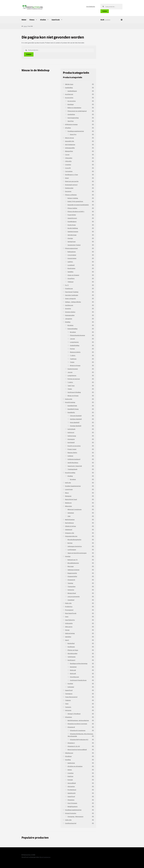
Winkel (24, 20)
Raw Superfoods (71, 613)
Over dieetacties (91, 6)
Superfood (69, 690)
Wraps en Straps (73, 396)
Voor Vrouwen (72, 803)
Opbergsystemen (73, 570)
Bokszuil (73, 673)
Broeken (70, 325)
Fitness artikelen (71, 195)
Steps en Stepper (73, 275)
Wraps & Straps (75, 365)
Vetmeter (71, 590)
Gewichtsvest (72, 218)
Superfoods (56, 20)
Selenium (71, 513)
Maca (67, 493)
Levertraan (69, 489)
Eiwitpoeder (69, 188)
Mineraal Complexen (75, 509)
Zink (69, 516)
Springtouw (72, 242)
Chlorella (68, 161)
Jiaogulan (69, 319)
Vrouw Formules (71, 813)
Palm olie (68, 603)
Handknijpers (72, 221)
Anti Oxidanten (70, 145)
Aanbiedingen (72, 91)
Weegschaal (72, 593)
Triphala (68, 700)
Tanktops (73, 359)
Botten (70, 543)
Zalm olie (68, 820)
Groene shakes (70, 312)
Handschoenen (73, 369)
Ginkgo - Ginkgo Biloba (73, 302)
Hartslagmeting (73, 118)
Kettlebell (71, 442)
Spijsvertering (70, 633)
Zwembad (71, 600)
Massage (71, 566)
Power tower (72, 449)
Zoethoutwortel (71, 823)
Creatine (68, 165)
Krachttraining (70, 402)
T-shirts (73, 355)
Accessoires (69, 98)
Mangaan (68, 496)
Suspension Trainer (74, 245)
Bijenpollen (69, 151)
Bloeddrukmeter (73, 563)
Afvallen (43, 20)
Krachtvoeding (70, 473)
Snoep (67, 630)
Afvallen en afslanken (75, 766)
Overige (70, 238)
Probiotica (69, 607)
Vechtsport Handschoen (78, 680)
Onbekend (69, 530)
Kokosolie (69, 399)
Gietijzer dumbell (76, 419)
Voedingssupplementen (76, 131)
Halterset (71, 432)
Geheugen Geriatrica (75, 546)
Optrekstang (72, 235)
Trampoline (71, 586)
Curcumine (69, 171)
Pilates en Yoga (73, 650)
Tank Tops (71, 386)
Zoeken (105, 11)
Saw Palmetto (70, 620)
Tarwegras (69, 694)
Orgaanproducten (71, 536)
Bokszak (73, 670)
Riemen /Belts (72, 453)
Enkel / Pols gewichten (75, 201)
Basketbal (71, 643)
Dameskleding (72, 329)
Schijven (70, 456)
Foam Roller (72, 215)
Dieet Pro (73, 134)
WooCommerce (45, 857)
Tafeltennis (72, 657)
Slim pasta (69, 627)
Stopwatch (71, 580)
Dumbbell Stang (73, 409)
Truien (72, 362)
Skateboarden (72, 653)
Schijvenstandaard (74, 459)
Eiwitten (70, 776)
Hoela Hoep (72, 225)
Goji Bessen (69, 305)
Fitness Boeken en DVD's (76, 211)
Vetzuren (68, 710)
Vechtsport (71, 660)
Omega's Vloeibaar (74, 714)
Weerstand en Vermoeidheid (77, 750)
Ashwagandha (70, 148)
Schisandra (69, 623)
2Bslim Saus (69, 84)
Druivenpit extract (71, 185)
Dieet (67, 178)
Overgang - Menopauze (75, 816)
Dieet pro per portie (72, 181)
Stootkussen (74, 677)
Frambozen (69, 288)
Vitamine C (71, 743)
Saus (67, 617)
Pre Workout (72, 790)
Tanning (70, 583)
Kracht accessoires (74, 446)
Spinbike (70, 272)
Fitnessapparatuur (71, 248)
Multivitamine (70, 520)
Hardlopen (71, 647)
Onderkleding (75, 345)
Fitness (32, 20)
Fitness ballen (72, 208)
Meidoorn (68, 503)
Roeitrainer (71, 268)
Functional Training (72, 292)
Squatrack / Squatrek (75, 466)
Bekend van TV (73, 560)
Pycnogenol (69, 610)
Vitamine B (71, 727)
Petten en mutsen (74, 379)
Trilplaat (70, 282)
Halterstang (72, 436)
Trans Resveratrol (71, 697)
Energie (70, 780)
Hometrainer (72, 258)
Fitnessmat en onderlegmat (77, 111)
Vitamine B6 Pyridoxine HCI (79, 740)
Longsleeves (74, 342)
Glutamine (71, 786)
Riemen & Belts (75, 352)
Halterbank (71, 429)
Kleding (68, 322)
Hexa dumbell (75, 422)
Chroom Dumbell (76, 416)
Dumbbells (71, 412)
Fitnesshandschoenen (77, 335)
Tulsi (67, 704)
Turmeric (68, 707)
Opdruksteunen (73, 232)
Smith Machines (73, 463)
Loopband (71, 265)
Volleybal (71, 687)
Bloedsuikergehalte (74, 540)
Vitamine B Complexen (78, 730)
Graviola (68, 309)
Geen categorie (70, 298)
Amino (70, 770)
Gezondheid (72, 783)
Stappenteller (72, 576)
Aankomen (71, 763)
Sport (67, 640)
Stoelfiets (71, 278)
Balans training (73, 198)
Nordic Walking (73, 228)
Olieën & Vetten (70, 526)
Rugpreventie (72, 573)
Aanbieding (69, 88)
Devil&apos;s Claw (71, 175)
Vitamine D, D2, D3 (74, 746)
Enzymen (68, 191)
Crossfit (68, 168)
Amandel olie (70, 141)
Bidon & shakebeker (74, 108)
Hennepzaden (70, 315)
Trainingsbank (72, 469)
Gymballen (71, 114)
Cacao (67, 155)
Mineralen (68, 506)
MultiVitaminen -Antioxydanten (78, 720)
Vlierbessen (69, 753)
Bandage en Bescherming (79, 663)
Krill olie (68, 483)
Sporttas (71, 121)
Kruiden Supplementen (73, 486)
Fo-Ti (67, 285)
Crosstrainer (72, 255)
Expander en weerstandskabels (78, 205)
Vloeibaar (68, 756)
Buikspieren (72, 252)
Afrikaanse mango (71, 124)
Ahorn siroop (69, 138)
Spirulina (68, 637)
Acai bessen (69, 94)
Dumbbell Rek (72, 406)
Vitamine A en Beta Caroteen (77, 724)
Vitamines (69, 717)
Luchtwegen (72, 550)
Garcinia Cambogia (72, 295)
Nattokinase (69, 523)
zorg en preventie (74, 596)
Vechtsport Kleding (74, 392)
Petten (72, 349)
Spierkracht (72, 793)
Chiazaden (69, 158)
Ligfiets (70, 262)
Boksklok (73, 667)
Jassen (72, 339)
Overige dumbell (76, 426)
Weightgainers (73, 806)
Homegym (71, 439)
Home (25, 26)
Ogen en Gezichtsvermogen (77, 553)
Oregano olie (70, 533)
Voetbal (70, 683)
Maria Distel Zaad (71, 499)
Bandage (71, 104)
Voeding (68, 760)
